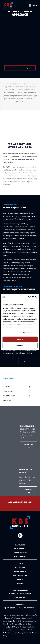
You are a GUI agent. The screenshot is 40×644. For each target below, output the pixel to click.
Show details (28, 333)
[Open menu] (29, 5)
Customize (20, 346)
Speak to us (7, 401)
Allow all (20, 339)
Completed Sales (9, 396)
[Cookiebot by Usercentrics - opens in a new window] (28, 297)
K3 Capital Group (9, 392)
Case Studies (7, 387)
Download (29, 446)
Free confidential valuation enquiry (20, 68)
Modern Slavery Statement (21, 633)
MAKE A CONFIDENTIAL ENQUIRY (20, 504)
